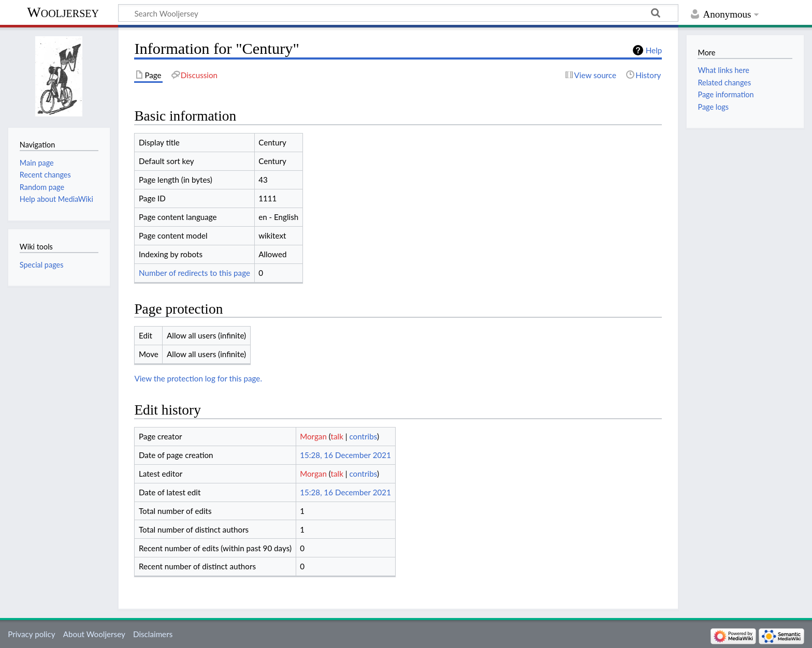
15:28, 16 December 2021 (345, 455)
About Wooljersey (94, 634)
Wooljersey (63, 12)
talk (337, 436)
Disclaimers (153, 634)
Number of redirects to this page (194, 273)
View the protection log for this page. (198, 378)
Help (654, 50)
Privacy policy (31, 634)
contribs (363, 436)
